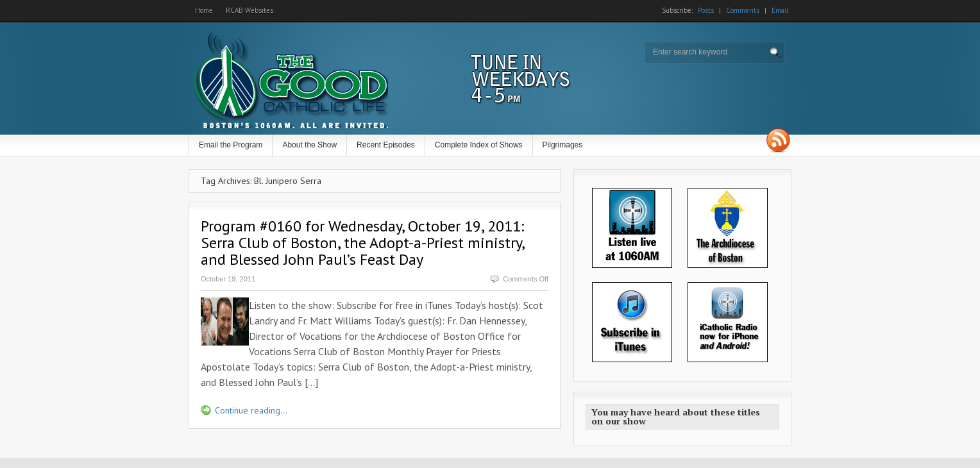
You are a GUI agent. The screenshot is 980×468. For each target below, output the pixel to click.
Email (780, 10)
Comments (743, 10)
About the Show (309, 145)
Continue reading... (251, 410)
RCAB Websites (249, 10)
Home (204, 10)
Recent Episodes (386, 145)
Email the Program (231, 145)
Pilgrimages (563, 145)
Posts (706, 10)
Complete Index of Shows (479, 145)
